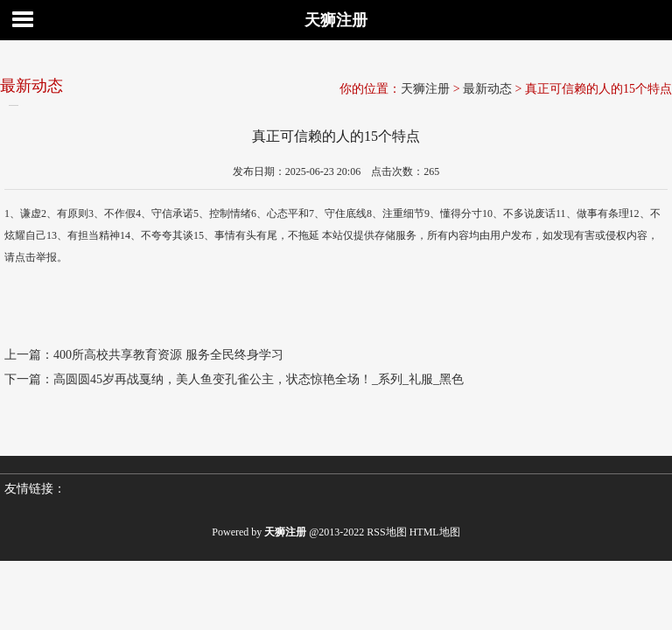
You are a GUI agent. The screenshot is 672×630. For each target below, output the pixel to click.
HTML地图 (435, 532)
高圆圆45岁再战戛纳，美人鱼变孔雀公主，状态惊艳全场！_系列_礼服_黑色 (259, 379)
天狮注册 (336, 20)
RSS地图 (386, 532)
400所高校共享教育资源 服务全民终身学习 (168, 355)
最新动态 (487, 89)
